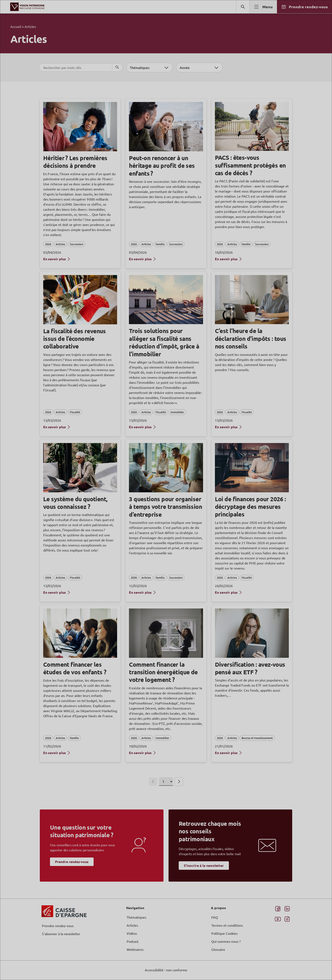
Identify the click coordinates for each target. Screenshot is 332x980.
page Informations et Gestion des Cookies (174, 505)
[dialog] (166, 490)
